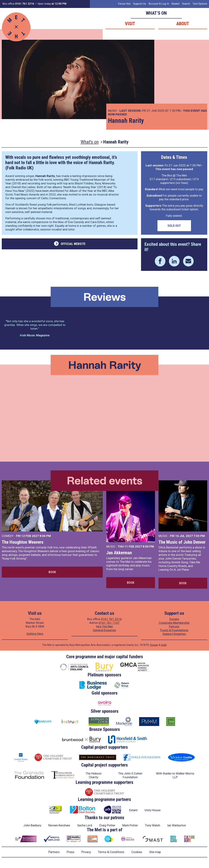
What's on (90, 142)
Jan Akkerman (119, 553)
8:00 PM (45, 536)
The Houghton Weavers (23, 542)
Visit (130, 24)
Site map (155, 852)
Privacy (86, 852)
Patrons (174, 626)
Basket (176, 4)
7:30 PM (199, 536)
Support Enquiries (174, 634)
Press (71, 852)
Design (154, 645)
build (164, 645)
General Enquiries (104, 630)
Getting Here (35, 634)
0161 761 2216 (111, 619)
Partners (54, 852)
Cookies (137, 852)
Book (52, 572)
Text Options (200, 4)
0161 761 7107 (109, 623)
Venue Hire (124, 4)
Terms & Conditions (111, 852)
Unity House (153, 810)
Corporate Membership (174, 623)
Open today (52, 4)
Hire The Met (104, 626)
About (183, 24)
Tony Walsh (153, 825)
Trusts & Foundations (174, 630)
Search (186, 4)
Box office (18, 4)
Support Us (140, 4)
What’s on (156, 13)
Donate (174, 619)
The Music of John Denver (182, 542)
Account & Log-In (159, 4)
